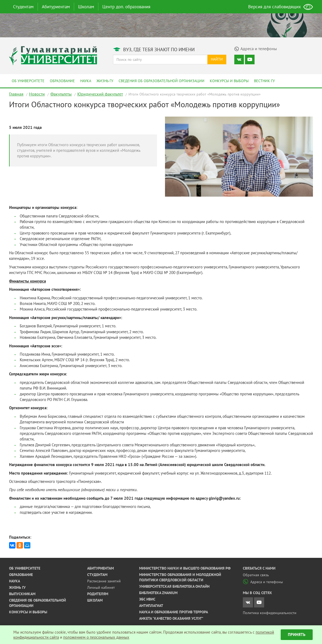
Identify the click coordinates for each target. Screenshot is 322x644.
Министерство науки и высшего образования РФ (185, 568)
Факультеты (61, 94)
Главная (16, 94)
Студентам (23, 7)
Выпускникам (22, 594)
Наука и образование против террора (174, 612)
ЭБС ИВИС (147, 599)
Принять (297, 635)
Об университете (28, 81)
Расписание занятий (104, 581)
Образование (62, 81)
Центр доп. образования (126, 7)
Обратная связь (256, 575)
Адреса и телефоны (263, 582)
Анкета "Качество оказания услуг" (171, 618)
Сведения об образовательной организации (162, 81)
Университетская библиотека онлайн (174, 586)
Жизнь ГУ (105, 81)
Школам (86, 7)
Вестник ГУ (264, 81)
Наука (86, 81)
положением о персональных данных (96, 637)
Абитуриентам (56, 7)
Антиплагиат (151, 606)
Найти (217, 59)
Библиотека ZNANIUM (158, 593)
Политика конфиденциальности (270, 613)
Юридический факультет (100, 94)
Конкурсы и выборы (229, 81)
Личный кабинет (101, 587)
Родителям (98, 594)
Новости (37, 94)
